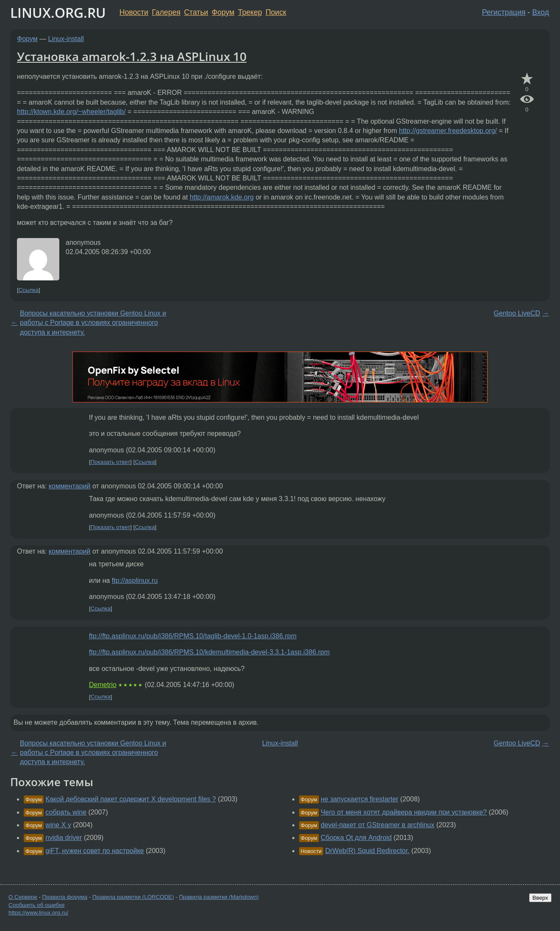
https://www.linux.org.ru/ (38, 913)
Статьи (196, 12)
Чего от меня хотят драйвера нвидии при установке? (404, 812)
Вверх (540, 898)
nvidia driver (64, 838)
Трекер (250, 12)
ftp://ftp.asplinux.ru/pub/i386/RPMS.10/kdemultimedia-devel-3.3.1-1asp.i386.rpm (209, 652)
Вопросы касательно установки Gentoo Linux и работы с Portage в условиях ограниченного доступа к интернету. (93, 323)
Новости (134, 12)
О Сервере (23, 897)
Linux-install (66, 39)
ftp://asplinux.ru (135, 580)
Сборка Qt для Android (356, 838)
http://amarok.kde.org (222, 197)
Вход (541, 12)
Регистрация (504, 12)
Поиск (276, 12)
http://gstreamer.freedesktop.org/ (448, 131)
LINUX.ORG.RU (58, 12)
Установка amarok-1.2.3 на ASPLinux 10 (132, 56)
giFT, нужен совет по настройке (94, 851)
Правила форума (65, 897)
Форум (223, 12)
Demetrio (103, 685)
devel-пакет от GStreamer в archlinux (377, 825)
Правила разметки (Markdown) (219, 897)
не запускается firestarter (359, 799)
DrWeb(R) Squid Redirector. (367, 851)
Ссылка (29, 290)
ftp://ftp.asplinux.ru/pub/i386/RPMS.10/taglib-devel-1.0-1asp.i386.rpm (193, 636)
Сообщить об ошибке (37, 905)
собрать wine (66, 812)
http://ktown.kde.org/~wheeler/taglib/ (71, 112)
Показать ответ (111, 462)
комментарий (70, 486)
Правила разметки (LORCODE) (133, 897)
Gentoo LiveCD (517, 313)
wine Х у (58, 825)
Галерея (166, 12)
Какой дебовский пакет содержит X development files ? (131, 799)
